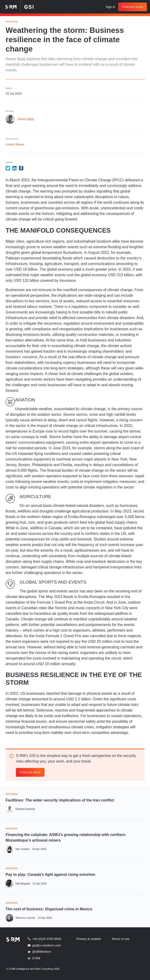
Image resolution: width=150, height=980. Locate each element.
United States (15, 144)
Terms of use (120, 939)
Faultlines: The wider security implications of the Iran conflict (60, 800)
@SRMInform (39, 952)
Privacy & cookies (89, 939)
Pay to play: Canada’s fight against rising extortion (50, 875)
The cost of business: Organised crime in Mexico (49, 909)
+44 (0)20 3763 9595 (44, 939)
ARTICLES (12, 794)
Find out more (133, 7)
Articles (12, 21)
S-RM (34, 958)
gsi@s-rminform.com (44, 945)
